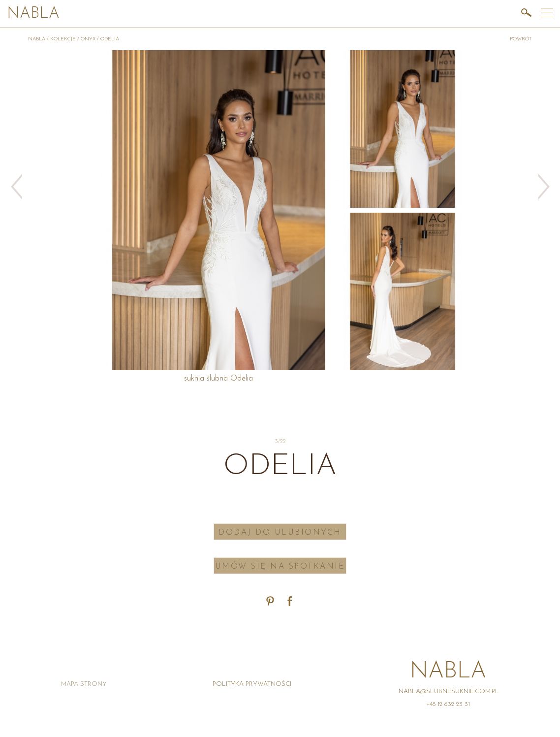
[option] (403, 129)
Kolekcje (63, 39)
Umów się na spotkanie (280, 567)
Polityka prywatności (252, 684)
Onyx (88, 39)
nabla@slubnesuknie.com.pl (449, 691)
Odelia (110, 39)
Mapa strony (84, 684)
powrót (521, 39)
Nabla (33, 14)
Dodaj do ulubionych (280, 533)
